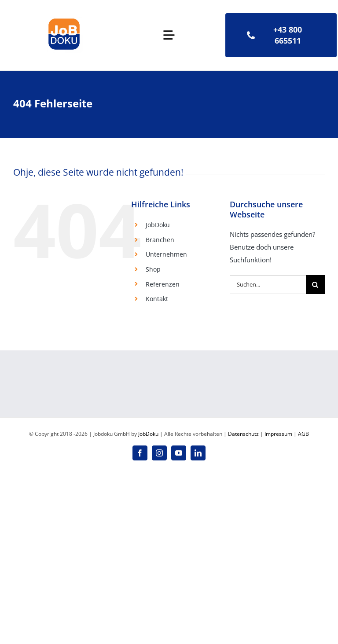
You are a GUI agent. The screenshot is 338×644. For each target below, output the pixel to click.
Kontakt (157, 299)
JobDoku (158, 225)
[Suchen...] (268, 285)
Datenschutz (243, 434)
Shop (153, 269)
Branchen (160, 240)
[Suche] (315, 285)
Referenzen (163, 284)
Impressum (278, 434)
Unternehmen (166, 254)
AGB (303, 434)
